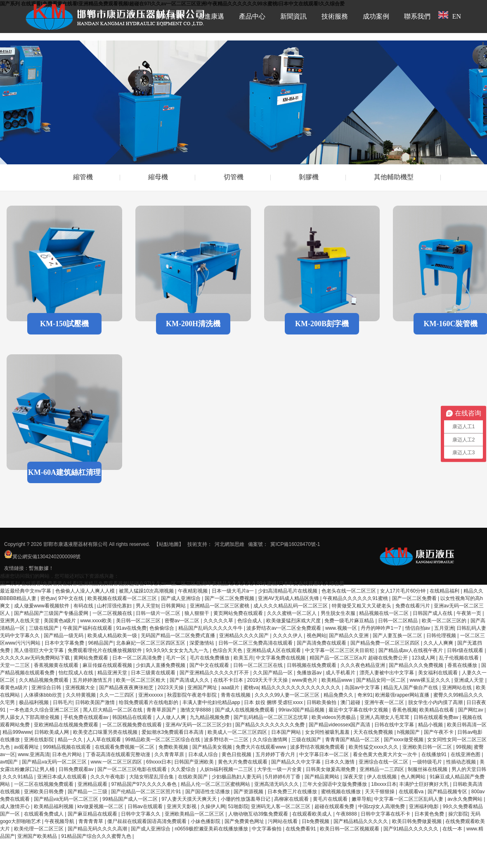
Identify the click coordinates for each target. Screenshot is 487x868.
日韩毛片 (63, 702)
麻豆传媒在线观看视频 (108, 665)
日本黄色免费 (430, 814)
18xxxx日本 (384, 784)
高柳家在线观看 (292, 799)
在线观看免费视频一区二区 (125, 747)
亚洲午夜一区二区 (385, 702)
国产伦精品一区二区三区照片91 (147, 792)
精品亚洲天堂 (113, 673)
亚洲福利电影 (424, 806)
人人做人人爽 (171, 717)
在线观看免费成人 (44, 814)
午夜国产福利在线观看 (88, 628)
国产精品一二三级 (88, 792)
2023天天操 (171, 688)
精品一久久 (71, 740)
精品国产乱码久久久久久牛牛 (211, 628)
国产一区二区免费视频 (230, 598)
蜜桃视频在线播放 (342, 792)
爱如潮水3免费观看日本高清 (173, 732)
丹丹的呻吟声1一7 (382, 628)
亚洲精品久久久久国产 (245, 636)
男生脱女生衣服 (339, 613)
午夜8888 (347, 814)
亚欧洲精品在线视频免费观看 (67, 725)
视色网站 (317, 636)
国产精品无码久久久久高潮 (98, 829)
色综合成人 (250, 621)
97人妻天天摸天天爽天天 (190, 799)
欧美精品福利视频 (54, 806)
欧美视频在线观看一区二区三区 (123, 598)
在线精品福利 (445, 591)
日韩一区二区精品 (398, 621)
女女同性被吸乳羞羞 (328, 732)
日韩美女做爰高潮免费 (331, 769)
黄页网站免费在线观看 (239, 613)
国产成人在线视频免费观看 (245, 710)
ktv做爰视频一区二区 (101, 806)
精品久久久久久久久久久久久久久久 (301, 688)
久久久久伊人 (288, 636)
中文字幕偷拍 (267, 829)
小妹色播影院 (206, 821)
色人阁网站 (414, 777)
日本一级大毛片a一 (234, 591)
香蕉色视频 (404, 710)
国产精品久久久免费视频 (417, 665)
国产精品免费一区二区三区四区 (386, 643)
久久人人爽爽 (439, 643)
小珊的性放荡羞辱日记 (246, 799)
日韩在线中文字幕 (395, 725)
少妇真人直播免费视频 (161, 665)
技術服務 (335, 16)
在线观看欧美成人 (313, 814)
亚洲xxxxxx (151, 695)
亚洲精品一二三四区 (382, 769)
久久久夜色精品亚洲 (363, 665)
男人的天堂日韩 (469, 769)
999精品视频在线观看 (67, 747)
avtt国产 (10, 762)
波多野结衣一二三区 (227, 740)
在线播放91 (435, 754)
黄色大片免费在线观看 (243, 762)
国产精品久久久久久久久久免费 (271, 725)
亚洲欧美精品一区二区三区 (195, 814)
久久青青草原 (170, 754)
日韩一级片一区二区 (159, 613)
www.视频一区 (342, 628)
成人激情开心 (15, 806)
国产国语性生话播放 (208, 792)
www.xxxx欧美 (97, 621)
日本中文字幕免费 (65, 643)
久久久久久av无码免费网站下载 (35, 658)
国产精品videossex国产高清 (340, 725)
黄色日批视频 (237, 754)
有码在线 (84, 606)
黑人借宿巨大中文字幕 (39, 650)
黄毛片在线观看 (331, 799)
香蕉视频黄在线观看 (57, 665)
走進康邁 (211, 16)
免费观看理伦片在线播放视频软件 (105, 650)
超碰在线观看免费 (335, 806)
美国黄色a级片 (61, 621)
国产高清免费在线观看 (322, 643)
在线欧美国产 (193, 777)
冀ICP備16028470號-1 (295, 544)
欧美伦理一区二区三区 (39, 829)
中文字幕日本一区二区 (325, 754)
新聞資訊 (293, 16)
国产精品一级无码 (64, 636)
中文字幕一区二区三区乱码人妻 (409, 799)
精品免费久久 (339, 695)
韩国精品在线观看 (133, 717)
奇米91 (365, 695)
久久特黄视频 (82, 695)
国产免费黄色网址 (245, 821)
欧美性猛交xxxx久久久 (374, 747)
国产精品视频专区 (448, 792)
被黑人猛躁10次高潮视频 (147, 591)
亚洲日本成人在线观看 (63, 777)
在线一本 (453, 829)
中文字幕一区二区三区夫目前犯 (340, 650)
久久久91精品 (18, 777)
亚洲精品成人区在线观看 (274, 650)
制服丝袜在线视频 (428, 769)
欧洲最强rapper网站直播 (403, 695)
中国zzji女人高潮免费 (382, 806)
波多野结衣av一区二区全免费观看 (284, 628)
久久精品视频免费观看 (44, 680)
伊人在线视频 (382, 777)
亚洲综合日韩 (47, 688)
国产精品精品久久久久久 (361, 821)
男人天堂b (147, 606)
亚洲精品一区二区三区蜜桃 (220, 606)
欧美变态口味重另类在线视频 (106, 732)
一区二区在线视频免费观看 (44, 784)
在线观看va (412, 792)
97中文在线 (72, 598)
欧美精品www (337, 680)
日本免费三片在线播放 (293, 792)
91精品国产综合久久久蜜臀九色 (97, 836)
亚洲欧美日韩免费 (44, 792)
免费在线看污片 (413, 606)
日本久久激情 (340, 762)
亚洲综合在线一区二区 (384, 762)
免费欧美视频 (174, 747)
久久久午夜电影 (108, 777)
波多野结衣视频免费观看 (318, 747)
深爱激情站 (202, 643)
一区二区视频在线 (113, 613)
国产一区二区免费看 (415, 598)
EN (450, 15)
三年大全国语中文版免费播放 (335, 784)
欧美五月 (243, 658)
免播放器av (310, 673)
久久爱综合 (184, 769)
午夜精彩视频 (193, 591)
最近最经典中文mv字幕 (26, 591)
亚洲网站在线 (457, 688)
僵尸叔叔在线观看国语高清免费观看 (148, 821)
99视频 (464, 747)
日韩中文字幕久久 (141, 814)
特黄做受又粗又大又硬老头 (362, 606)
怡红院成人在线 (77, 673)
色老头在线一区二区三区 (349, 591)
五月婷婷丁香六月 (276, 754)
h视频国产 (409, 732)
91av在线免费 (131, 628)
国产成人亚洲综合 (181, 598)
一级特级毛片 (428, 762)
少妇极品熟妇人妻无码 (237, 777)
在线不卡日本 (229, 680)
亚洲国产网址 (203, 688)
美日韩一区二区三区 (139, 621)
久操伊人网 (213, 806)
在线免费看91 (301, 829)
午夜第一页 (469, 613)
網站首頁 (170, 16)
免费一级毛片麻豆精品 (350, 621)
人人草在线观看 (104, 740)
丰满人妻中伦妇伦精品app (212, 702)
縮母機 (158, 177)
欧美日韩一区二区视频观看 (350, 829)
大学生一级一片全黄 (280, 769)
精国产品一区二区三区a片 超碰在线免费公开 (359, 658)
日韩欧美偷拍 (322, 702)
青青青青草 (91, 821)
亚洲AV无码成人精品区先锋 (289, 598)
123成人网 (424, 658)
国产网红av (471, 710)
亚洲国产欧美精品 (38, 836)
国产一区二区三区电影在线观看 (133, 769)
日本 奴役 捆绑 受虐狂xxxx (274, 702)
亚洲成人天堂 (469, 680)
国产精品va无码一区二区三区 (55, 762)
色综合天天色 (228, 650)
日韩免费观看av (77, 769)
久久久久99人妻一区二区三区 (288, 695)
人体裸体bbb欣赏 (44, 695)
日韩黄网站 (174, 606)
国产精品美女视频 (213, 747)
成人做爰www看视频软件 (42, 606)
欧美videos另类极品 (334, 717)
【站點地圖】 (169, 544)
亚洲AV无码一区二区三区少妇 (199, 725)
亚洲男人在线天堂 (20, 621)
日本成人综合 (204, 754)
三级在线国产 (44, 628)
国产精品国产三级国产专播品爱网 (52, 613)
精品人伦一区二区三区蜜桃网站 (216, 784)
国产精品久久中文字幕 (297, 762)
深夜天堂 (354, 777)
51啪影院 (238, 806)
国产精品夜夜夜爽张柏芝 (127, 688)
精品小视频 (431, 725)
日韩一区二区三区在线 (259, 665)
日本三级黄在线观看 (154, 673)
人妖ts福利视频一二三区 (227, 769)
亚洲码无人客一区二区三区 (281, 806)
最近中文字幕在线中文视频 (359, 710)
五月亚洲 (444, 628)
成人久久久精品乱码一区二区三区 (291, 606)
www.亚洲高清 (34, 754)
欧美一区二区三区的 (445, 621)
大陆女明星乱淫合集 (152, 777)
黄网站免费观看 (91, 658)
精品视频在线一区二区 (384, 613)
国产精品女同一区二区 (382, 680)
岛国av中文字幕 (363, 688)
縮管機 (83, 177)
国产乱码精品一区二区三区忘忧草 (271, 717)
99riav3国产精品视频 (302, 710)
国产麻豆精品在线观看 (93, 814)
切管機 (234, 177)
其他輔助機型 (394, 177)
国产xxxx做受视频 (404, 740)
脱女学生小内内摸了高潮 (436, 702)
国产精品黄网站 (323, 777)
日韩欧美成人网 (52, 732)
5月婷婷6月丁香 (284, 777)
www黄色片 (305, 680)
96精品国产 (101, 643)
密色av (48, 598)
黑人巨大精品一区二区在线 (113, 710)
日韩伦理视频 (442, 636)
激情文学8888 (196, 710)
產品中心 (252, 16)
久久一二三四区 (117, 695)
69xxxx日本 (159, 762)
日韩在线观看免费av (437, 717)
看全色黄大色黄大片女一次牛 (386, 754)
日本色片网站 (67, 754)
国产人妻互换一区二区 (398, 636)
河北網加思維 (229, 544)
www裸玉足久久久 (431, 680)
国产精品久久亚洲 (349, 636)
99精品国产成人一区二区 (131, 799)
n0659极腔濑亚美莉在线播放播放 (212, 829)
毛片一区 (176, 658)
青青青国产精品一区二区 (353, 740)
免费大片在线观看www (261, 747)
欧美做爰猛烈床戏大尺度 (294, 621)
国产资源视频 (249, 792)
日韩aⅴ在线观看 (146, 806)
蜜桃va (251, 688)
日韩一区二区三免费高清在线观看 (256, 643)
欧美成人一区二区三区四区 (238, 732)
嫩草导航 (362, 799)
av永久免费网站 (466, 799)
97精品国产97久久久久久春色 (144, 784)
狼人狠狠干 (197, 613)
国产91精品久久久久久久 (412, 829)
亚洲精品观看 (93, 784)
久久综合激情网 (271, 740)
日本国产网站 (287, 732)
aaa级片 (231, 688)
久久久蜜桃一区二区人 (292, 613)
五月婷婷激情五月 (93, 680)
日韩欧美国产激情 (96, 702)
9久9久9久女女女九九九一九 (178, 650)
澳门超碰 (351, 702)
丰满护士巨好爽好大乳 (424, 784)
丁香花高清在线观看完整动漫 (119, 754)
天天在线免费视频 (374, 732)
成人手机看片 (341, 673)
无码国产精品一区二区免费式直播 (178, 636)
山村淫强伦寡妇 (115, 606)
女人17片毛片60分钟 (404, 591)
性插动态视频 (462, 762)
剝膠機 (309, 177)
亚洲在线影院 (39, 740)
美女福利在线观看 (439, 673)
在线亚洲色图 (466, 754)
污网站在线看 (283, 821)
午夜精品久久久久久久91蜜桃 (356, 598)
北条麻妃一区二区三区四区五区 (151, 643)
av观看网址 (27, 747)
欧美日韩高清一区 (467, 725)
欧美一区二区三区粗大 (141, 680)
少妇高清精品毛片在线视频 (288, 591)
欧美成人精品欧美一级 (113, 636)
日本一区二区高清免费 (138, 658)
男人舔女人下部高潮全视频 (30, 717)
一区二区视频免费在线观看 (133, 725)
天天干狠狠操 (380, 792)
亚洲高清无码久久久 (277, 784)
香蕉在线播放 (463, 665)
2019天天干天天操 (268, 680)
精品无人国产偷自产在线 (411, 688)
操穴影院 (458, 814)
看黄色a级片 (14, 688)
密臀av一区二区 (183, 621)
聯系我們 (417, 16)
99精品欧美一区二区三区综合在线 (163, 740)
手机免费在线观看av (87, 717)
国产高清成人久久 (190, 680)
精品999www (17, 732)
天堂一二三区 (15, 665)
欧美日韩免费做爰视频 (417, 821)
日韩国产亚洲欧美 (195, 762)
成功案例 (376, 16)
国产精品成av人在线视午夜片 (411, 650)
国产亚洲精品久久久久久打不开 (215, 673)
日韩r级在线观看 (466, 650)
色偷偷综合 (162, 628)
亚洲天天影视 (182, 806)
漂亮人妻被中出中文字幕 (387, 673)
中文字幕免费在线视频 (281, 658)
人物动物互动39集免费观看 (259, 814)
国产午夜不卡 (439, 732)
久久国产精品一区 (273, 673)
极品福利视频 (34, 702)
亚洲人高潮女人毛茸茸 (385, 717)
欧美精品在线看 (437, 710)
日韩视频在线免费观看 (312, 665)
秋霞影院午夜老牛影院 (193, 695)
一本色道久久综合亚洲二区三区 (45, 710)
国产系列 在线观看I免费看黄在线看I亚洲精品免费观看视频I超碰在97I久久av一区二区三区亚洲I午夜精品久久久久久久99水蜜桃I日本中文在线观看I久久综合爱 (172, 583)
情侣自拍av (418, 628)
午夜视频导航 (60, 821)
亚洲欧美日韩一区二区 (428, 747)
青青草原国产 (162, 710)
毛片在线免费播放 (210, 658)
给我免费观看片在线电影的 (149, 702)
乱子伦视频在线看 (460, 658)
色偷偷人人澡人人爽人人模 (86, 591)
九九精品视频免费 (210, 717)
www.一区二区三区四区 (117, 762)
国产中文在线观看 (210, 665)
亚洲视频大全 (81, 688)
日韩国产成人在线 (433, 613)
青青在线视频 (236, 695)
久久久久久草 (219, 621)
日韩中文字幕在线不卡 (386, 814)
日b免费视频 (316, 821)
